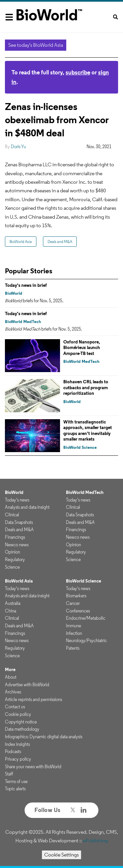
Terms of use (16, 781)
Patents (73, 648)
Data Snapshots (19, 522)
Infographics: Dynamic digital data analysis (44, 737)
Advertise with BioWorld (27, 685)
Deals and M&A (60, 242)
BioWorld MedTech (23, 322)
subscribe (78, 72)
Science (12, 567)
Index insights (17, 744)
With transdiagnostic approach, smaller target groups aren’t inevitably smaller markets (88, 431)
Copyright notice (21, 722)
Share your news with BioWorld (33, 767)
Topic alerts (15, 789)
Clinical (12, 515)
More (10, 669)
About (11, 677)
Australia (13, 603)
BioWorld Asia (21, 242)
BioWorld (14, 293)
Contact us (15, 707)
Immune (73, 626)
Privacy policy (18, 759)
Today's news (17, 500)
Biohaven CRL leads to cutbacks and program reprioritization (86, 387)
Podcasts (13, 751)
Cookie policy (18, 714)
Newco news (17, 545)
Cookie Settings (61, 855)
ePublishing (95, 841)
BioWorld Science (80, 447)
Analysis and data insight (27, 507)
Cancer (73, 603)
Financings (15, 537)
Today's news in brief (26, 285)
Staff (9, 774)
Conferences (78, 611)
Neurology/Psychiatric (86, 640)
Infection (74, 633)
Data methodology (22, 729)
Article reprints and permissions (33, 699)
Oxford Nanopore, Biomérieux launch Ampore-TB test (82, 348)
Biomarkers (76, 596)
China (10, 611)
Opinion (12, 552)
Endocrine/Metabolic (86, 618)
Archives (13, 692)
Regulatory (15, 559)
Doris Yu (18, 147)
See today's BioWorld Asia (36, 45)
